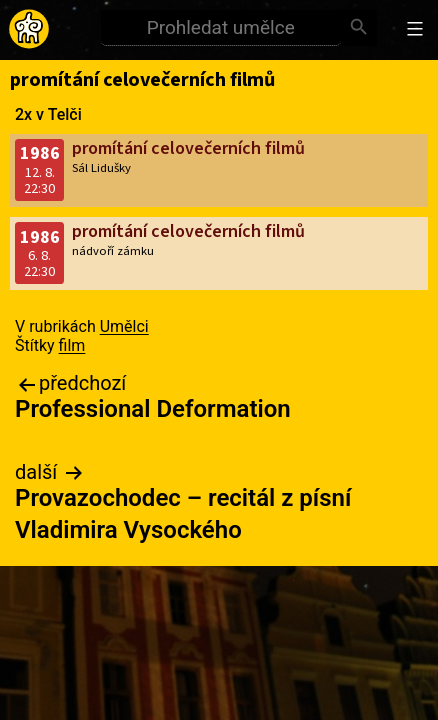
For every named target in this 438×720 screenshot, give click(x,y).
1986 (40, 153)
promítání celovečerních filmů (188, 148)
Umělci (124, 326)
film (72, 345)
